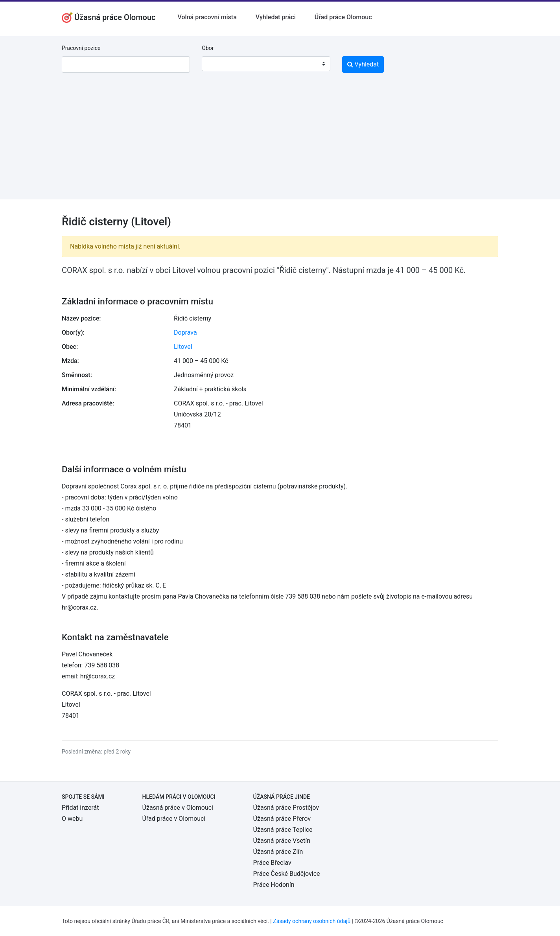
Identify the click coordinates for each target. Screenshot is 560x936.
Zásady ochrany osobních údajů (312, 921)
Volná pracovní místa (207, 17)
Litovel (183, 347)
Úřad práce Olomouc (343, 17)
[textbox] (218, 64)
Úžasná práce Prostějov (286, 808)
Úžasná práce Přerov (282, 819)
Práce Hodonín (274, 885)
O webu (72, 819)
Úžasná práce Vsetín (282, 841)
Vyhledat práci (276, 17)
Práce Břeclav (272, 863)
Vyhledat (363, 64)
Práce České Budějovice (287, 874)
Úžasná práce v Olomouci (178, 808)
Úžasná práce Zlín (278, 852)
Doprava (185, 333)
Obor (208, 48)
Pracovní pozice (81, 48)
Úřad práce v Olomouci (174, 819)
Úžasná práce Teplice (283, 830)
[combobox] (266, 64)
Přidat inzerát (80, 808)
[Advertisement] (280, 144)
